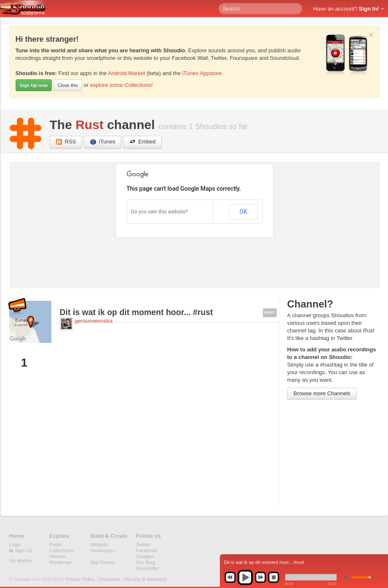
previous (230, 577)
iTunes (103, 142)
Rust (90, 125)
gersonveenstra (94, 321)
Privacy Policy (80, 579)
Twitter (143, 544)
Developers (103, 550)
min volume (348, 577)
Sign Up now (34, 85)
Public (56, 544)
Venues (58, 556)
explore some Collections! (122, 85)
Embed (142, 142)
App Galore (103, 562)
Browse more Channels (322, 393)
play (245, 577)
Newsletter (148, 568)
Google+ (146, 556)
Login (15, 544)
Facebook (147, 550)
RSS (66, 142)
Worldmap (60, 562)
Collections (61, 550)
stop (273, 577)
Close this (68, 85)
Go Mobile (20, 560)
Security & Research (145, 579)
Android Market (126, 73)
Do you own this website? (159, 212)
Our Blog (146, 562)
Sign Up (24, 550)
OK (244, 212)
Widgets (99, 544)
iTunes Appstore (202, 73)
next (260, 577)
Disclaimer (109, 579)
